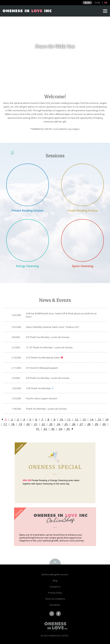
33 (53, 429)
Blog (55, 581)
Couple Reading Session (82, 211)
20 (28, 424)
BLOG (87, 3)
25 (66, 424)
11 (69, 419)
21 (36, 424)
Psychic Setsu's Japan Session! (42, 398)
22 (43, 424)
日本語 (97, 3)
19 (20, 424)
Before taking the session (55, 574)
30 (104, 424)
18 (13, 424)
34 (60, 429)
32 (45, 429)
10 (61, 419)
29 (96, 424)
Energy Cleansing (27, 266)
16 (107, 419)
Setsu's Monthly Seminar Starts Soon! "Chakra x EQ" (53, 327)
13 (84, 419)
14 (92, 419)
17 (5, 424)
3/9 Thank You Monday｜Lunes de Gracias (48, 337)
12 (77, 419)
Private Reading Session (27, 211)
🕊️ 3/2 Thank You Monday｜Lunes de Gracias (49, 347)
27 (81, 424)
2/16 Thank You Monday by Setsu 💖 (45, 358)
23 (51, 424)
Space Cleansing (83, 266)
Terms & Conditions (55, 599)
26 (74, 424)
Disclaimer (55, 605)
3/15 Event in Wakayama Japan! (42, 368)
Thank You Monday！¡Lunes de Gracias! (46, 409)
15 (99, 419)
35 (68, 429)
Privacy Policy (55, 593)
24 (58, 424)
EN (106, 3)
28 (89, 424)
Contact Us (55, 587)
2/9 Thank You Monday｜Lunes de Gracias (48, 378)
